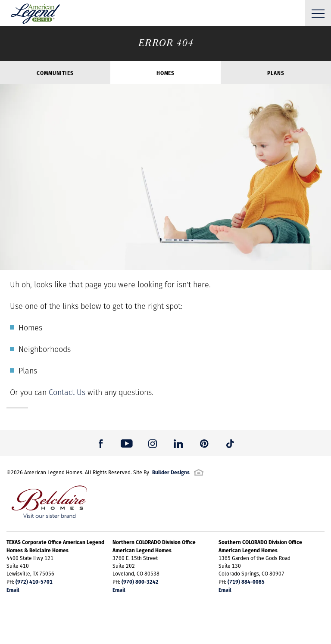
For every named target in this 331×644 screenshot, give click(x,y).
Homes (165, 73)
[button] (101, 443)
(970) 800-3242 (140, 582)
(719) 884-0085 (246, 582)
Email (13, 590)
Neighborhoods (45, 349)
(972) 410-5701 (34, 582)
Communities (55, 73)
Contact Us (67, 392)
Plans (276, 73)
